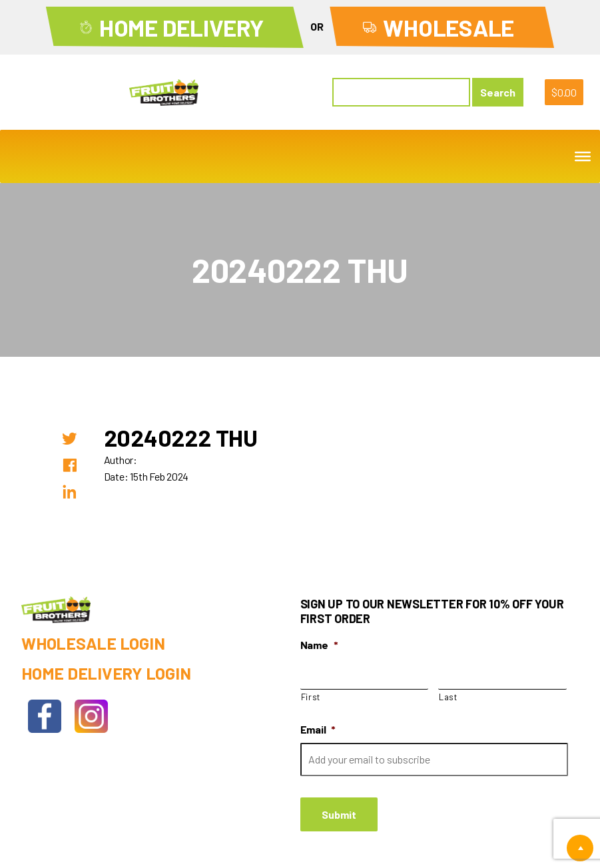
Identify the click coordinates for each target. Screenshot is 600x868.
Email (318, 729)
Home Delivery (181, 27)
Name (319, 645)
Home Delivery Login (106, 673)
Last (448, 697)
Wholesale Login (93, 643)
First (311, 697)
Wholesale (449, 27)
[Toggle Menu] (583, 156)
